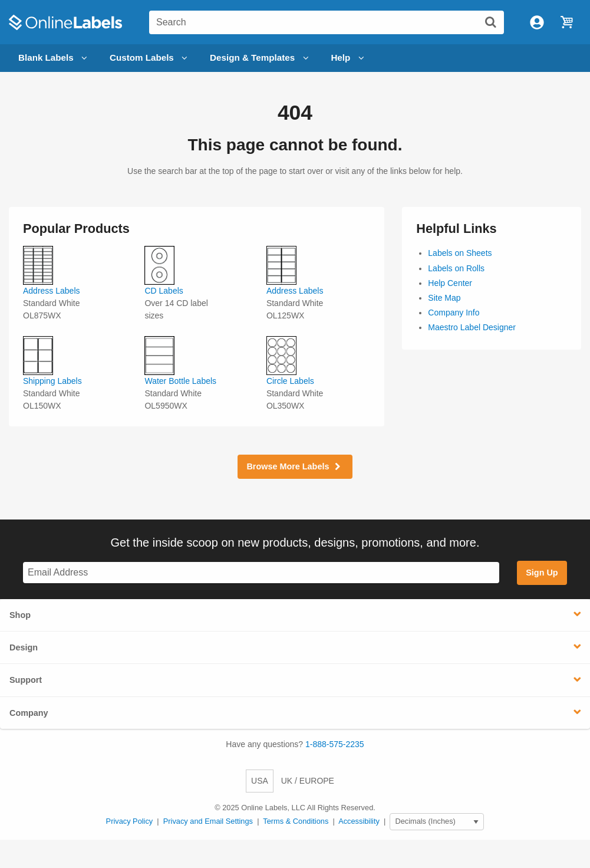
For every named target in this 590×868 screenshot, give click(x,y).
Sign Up (542, 573)
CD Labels (164, 291)
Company (29, 713)
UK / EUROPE (308, 781)
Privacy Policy (130, 821)
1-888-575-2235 (335, 744)
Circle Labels (290, 381)
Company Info (454, 313)
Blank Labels (55, 58)
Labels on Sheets (460, 253)
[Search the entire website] (327, 22)
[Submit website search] (490, 22)
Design (24, 647)
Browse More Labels (295, 466)
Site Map (444, 298)
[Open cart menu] (566, 22)
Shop (20, 615)
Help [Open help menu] (349, 58)
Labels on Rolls (456, 268)
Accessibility (359, 821)
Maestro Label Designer (472, 327)
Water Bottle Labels (180, 381)
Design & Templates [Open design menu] (261, 58)
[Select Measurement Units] (437, 822)
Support (26, 680)
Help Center (450, 283)
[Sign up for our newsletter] (261, 573)
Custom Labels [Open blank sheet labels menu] (150, 58)
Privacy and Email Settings (208, 821)
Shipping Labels (52, 381)
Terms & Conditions (296, 821)
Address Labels (52, 291)
